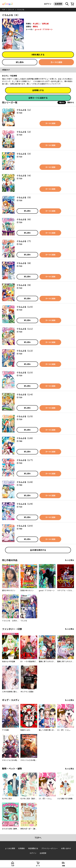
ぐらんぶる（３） (24, 154)
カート (38, 866)
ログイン (48, 4)
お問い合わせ (66, 848)
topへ (38, 838)
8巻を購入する (38, 55)
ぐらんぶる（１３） (25, 373)
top (4, 10)
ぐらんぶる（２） (24, 132)
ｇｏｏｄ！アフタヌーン (44, 29)
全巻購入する (38, 90)
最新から (71, 102)
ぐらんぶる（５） (24, 197)
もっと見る (69, 560)
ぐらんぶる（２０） (25, 526)
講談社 (35, 27)
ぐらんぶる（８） (24, 263)
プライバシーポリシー (50, 848)
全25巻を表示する (38, 550)
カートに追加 (56, 62)
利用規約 (22, 848)
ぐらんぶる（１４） (25, 394)
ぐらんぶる (21, 10)
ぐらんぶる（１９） (25, 504)
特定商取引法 (33, 848)
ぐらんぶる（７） (24, 241)
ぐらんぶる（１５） (25, 416)
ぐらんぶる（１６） (25, 438)
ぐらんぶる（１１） (25, 329)
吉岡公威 (45, 24)
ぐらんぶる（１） (24, 110)
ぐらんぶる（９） (24, 285)
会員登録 (58, 4)
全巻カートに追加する (38, 98)
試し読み (20, 62)
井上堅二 (36, 24)
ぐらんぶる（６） (24, 219)
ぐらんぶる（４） (24, 176)
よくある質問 (10, 848)
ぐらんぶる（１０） (25, 307)
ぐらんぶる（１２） (25, 351)
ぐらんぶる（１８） (25, 482)
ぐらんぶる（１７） (25, 460)
